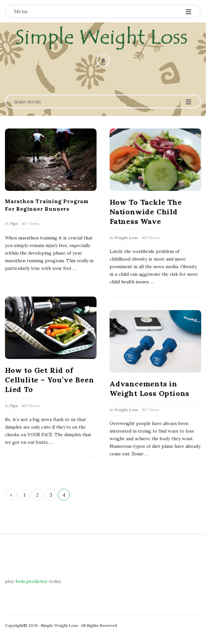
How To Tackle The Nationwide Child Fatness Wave (146, 212)
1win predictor (31, 581)
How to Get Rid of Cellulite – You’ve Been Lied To (49, 379)
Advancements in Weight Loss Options (149, 388)
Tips (14, 223)
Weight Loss (126, 238)
